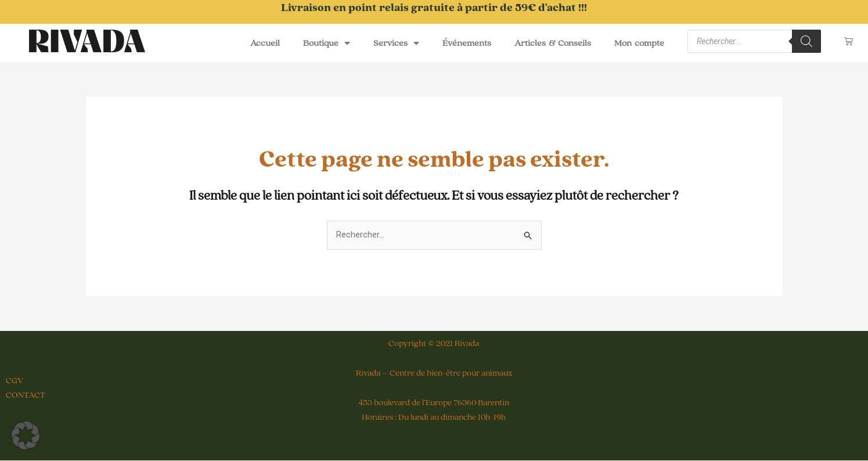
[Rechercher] (806, 41)
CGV (15, 381)
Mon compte (639, 43)
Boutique (327, 43)
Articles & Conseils (553, 43)
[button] (26, 435)
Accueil (265, 43)
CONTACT (26, 395)
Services (396, 43)
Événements (467, 43)
